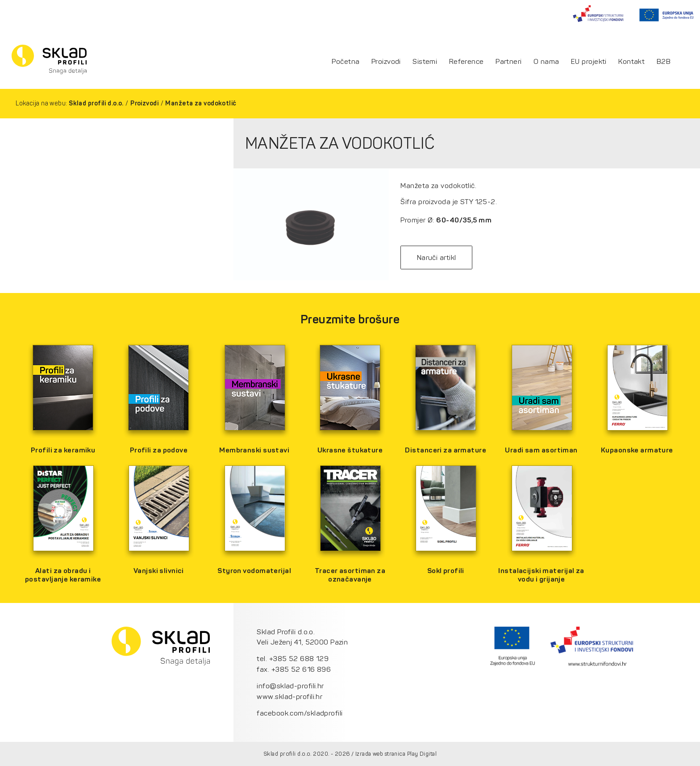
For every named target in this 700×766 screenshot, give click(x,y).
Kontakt (631, 62)
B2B (664, 62)
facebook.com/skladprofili (300, 713)
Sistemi (425, 62)
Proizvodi (386, 62)
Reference (467, 62)
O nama (546, 62)
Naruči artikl (437, 257)
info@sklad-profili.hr (290, 686)
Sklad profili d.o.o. (96, 103)
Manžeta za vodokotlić (201, 103)
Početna (346, 62)
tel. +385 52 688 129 (293, 659)
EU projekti (589, 62)
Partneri (509, 62)
